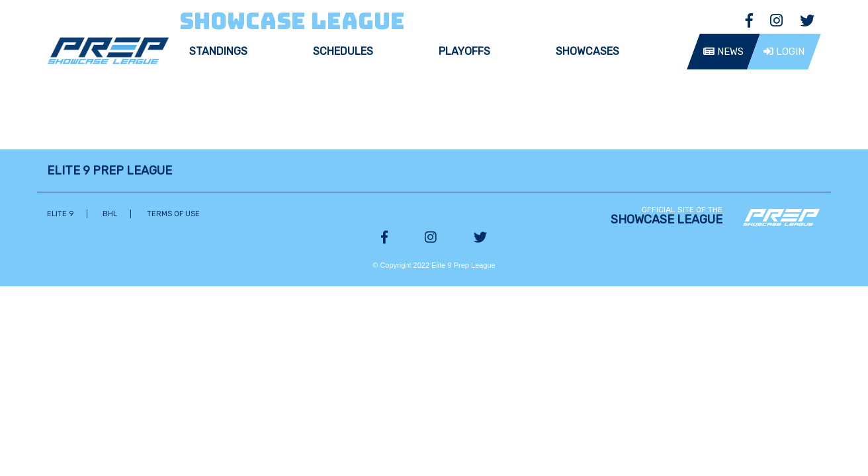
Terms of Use (173, 214)
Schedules (343, 51)
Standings (218, 51)
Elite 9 (60, 214)
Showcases (587, 51)
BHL (110, 214)
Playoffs (464, 51)
